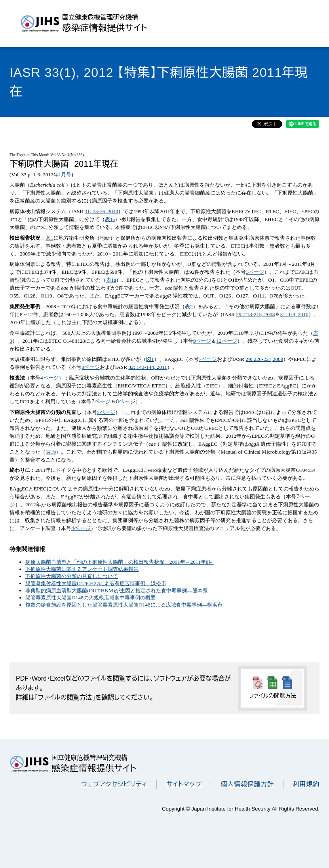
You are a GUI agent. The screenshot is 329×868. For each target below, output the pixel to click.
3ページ (255, 272)
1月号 (65, 175)
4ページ (49, 378)
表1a (110, 219)
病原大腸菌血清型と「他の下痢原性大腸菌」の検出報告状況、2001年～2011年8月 (119, 562)
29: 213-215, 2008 (255, 314)
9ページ (202, 341)
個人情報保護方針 (247, 784)
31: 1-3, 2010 (294, 314)
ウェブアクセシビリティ (114, 784)
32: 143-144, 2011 (148, 367)
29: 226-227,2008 (265, 359)
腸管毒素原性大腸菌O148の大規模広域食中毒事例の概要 (90, 598)
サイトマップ (184, 784)
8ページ (91, 367)
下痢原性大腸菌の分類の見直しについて (72, 576)
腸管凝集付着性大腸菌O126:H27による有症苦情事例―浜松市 (96, 583)
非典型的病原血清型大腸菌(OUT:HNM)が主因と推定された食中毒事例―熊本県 (117, 590)
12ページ (226, 341)
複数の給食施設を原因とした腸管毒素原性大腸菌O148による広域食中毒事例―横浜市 (124, 605)
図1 (49, 238)
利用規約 (306, 784)
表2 (189, 306)
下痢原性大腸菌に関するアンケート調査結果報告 (82, 569)
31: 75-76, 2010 (102, 211)
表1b (51, 452)
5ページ (106, 412)
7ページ (208, 359)
